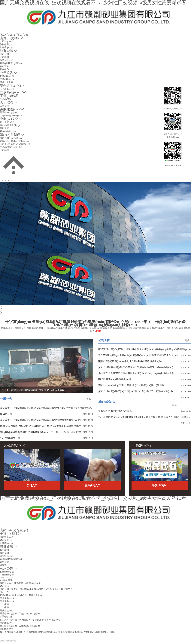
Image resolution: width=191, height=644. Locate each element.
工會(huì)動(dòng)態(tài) (11, 116)
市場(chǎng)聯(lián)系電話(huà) (15, 141)
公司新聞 (4, 54)
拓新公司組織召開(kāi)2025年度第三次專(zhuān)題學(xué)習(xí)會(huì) (136, 367)
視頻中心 (4, 69)
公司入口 (32, 485)
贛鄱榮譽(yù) (6, 44)
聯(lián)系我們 (10, 135)
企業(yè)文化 (9, 119)
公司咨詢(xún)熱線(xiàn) (12, 138)
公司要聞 (4, 57)
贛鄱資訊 (7, 51)
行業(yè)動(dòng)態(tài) (11, 63)
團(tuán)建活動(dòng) (10, 125)
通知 (2, 414)
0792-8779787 (6, 181)
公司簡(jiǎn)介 (7, 41)
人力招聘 (7, 103)
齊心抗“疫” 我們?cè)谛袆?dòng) (115, 411)
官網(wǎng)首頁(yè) (14, 35)
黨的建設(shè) (10, 109)
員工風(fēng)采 (7, 122)
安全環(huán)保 (11, 86)
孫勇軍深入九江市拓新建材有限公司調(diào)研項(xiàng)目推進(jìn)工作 (136, 373)
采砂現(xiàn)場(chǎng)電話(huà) (15, 144)
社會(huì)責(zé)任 (8, 131)
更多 (187, 340)
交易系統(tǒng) (11, 92)
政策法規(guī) (6, 60)
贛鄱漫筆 (4, 128)
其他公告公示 (7, 82)
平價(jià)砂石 (9, 96)
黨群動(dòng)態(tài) (9, 112)
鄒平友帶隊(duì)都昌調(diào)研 (115, 379)
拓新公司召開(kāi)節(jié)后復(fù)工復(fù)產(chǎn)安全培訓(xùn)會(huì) (135, 391)
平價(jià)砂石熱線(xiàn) (11, 147)
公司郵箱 (4, 150)
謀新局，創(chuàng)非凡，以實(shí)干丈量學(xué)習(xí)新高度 (131, 385)
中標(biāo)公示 (7, 79)
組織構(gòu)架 (7, 47)
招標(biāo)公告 (7, 76)
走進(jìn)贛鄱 (9, 38)
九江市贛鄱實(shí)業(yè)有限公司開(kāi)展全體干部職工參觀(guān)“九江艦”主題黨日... (144, 417)
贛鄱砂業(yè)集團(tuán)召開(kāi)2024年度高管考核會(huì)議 (130, 361)
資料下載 (4, 66)
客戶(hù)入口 (93, 485)
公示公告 (7, 73)
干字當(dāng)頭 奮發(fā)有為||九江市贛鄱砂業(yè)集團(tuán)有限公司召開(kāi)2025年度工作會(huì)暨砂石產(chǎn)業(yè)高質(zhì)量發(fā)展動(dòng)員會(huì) (95, 326)
